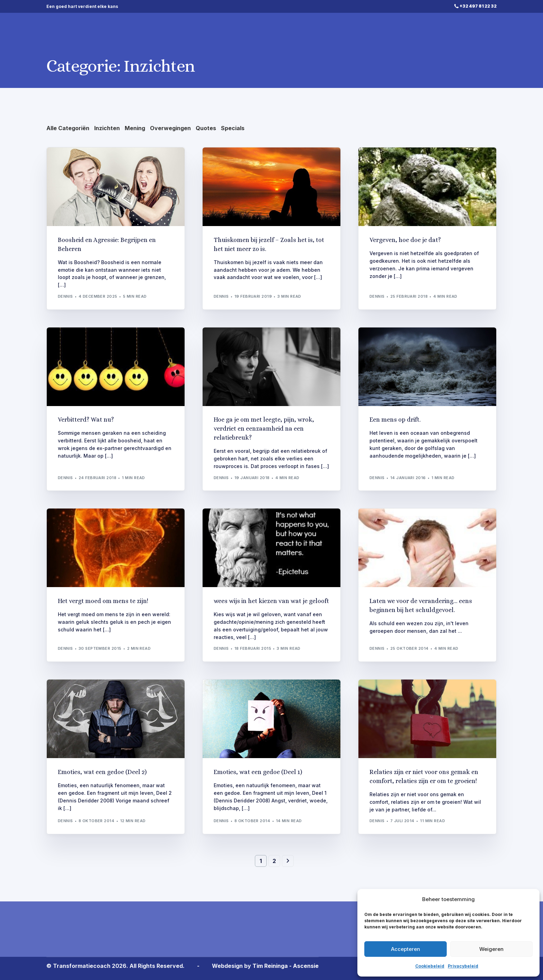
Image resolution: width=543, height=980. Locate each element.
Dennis (65, 296)
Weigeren (491, 949)
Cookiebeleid (430, 966)
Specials (233, 128)
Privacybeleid (463, 966)
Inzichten (107, 128)
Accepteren (406, 949)
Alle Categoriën (68, 128)
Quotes (206, 128)
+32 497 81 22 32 (478, 6)
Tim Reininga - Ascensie (286, 966)
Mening (135, 128)
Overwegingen (170, 128)
